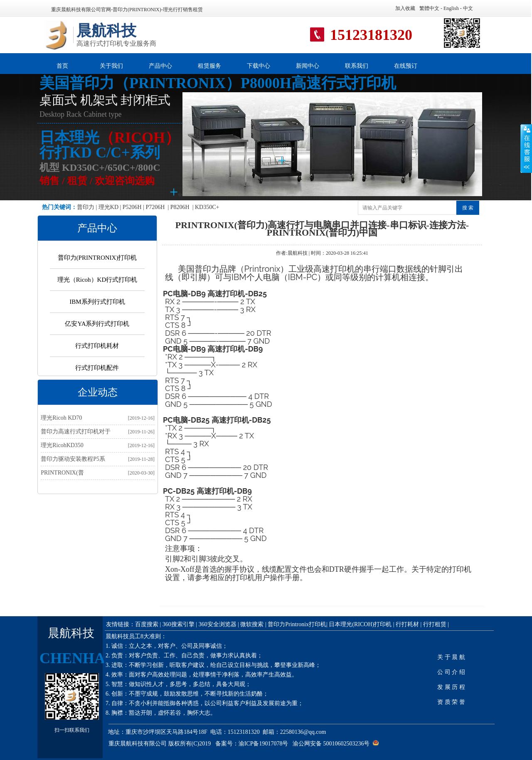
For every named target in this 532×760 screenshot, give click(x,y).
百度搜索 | (148, 624)
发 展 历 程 (451, 687)
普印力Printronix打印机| (298, 624)
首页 (62, 66)
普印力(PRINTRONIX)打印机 (97, 258)
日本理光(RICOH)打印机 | (361, 624)
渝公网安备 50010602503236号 (331, 744)
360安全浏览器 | (220, 624)
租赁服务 (209, 66)
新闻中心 (308, 66)
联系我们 (357, 66)
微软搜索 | (253, 624)
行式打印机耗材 (97, 346)
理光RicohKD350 (62, 445)
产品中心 (160, 66)
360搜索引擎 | (180, 624)
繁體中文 (429, 8)
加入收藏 (405, 8)
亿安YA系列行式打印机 (97, 324)
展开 (526, 148)
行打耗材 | (409, 624)
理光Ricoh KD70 (61, 418)
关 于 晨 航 (451, 657)
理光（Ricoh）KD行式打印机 (97, 280)
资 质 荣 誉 (451, 702)
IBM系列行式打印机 (97, 302)
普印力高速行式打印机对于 (76, 432)
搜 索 (468, 208)
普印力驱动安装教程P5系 (73, 459)
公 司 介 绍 (451, 672)
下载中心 (259, 66)
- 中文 (466, 8)
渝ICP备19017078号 (264, 744)
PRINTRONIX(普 (62, 473)
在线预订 (406, 66)
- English (449, 8)
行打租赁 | (436, 624)
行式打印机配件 (97, 368)
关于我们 (111, 66)
